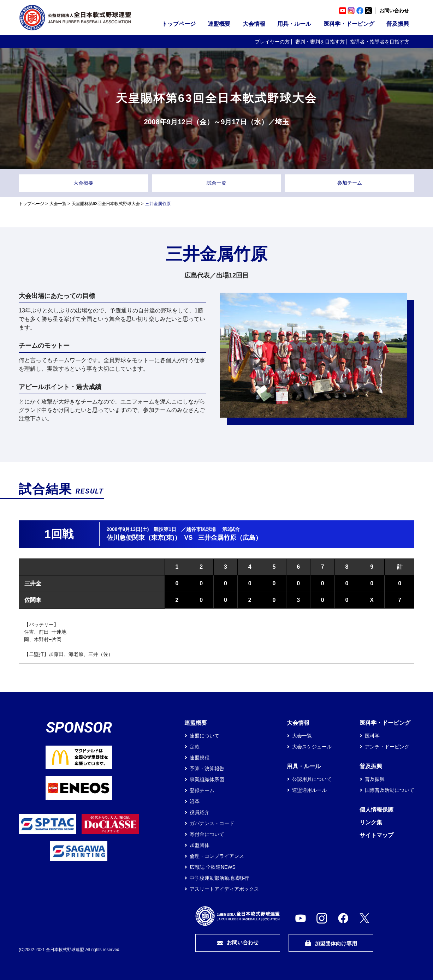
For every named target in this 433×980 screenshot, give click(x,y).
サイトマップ (376, 835)
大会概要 (83, 183)
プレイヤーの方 (272, 42)
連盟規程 (200, 758)
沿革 (195, 801)
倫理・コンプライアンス (217, 856)
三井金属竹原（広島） (230, 538)
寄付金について (207, 834)
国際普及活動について (390, 790)
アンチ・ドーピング (387, 747)
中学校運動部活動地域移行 (219, 878)
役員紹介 (200, 812)
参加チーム (350, 183)
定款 (195, 747)
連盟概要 (219, 24)
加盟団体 (200, 845)
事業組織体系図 (207, 779)
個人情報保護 (376, 810)
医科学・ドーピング (349, 24)
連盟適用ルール (309, 790)
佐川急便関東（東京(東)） (144, 538)
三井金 (33, 583)
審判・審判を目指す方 (320, 42)
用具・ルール (294, 24)
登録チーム (202, 790)
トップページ (179, 24)
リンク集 (371, 822)
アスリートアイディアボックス (224, 889)
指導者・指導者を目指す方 (380, 42)
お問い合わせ (394, 11)
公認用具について (312, 779)
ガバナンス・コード (212, 823)
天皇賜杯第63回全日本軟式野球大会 (106, 204)
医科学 (372, 736)
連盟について (204, 736)
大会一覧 (58, 204)
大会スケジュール (312, 747)
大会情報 (254, 24)
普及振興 (398, 24)
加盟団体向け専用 (331, 943)
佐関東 (33, 600)
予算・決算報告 (207, 769)
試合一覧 (216, 183)
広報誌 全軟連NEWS (213, 867)
